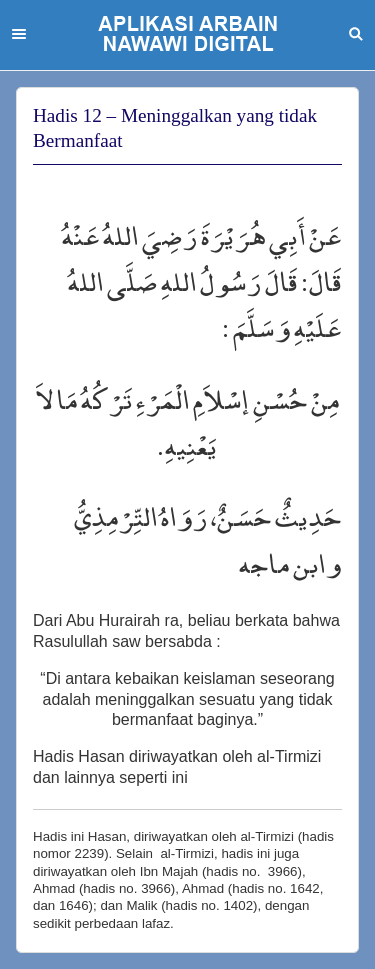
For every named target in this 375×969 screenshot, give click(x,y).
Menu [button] (19, 34)
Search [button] (356, 34)
